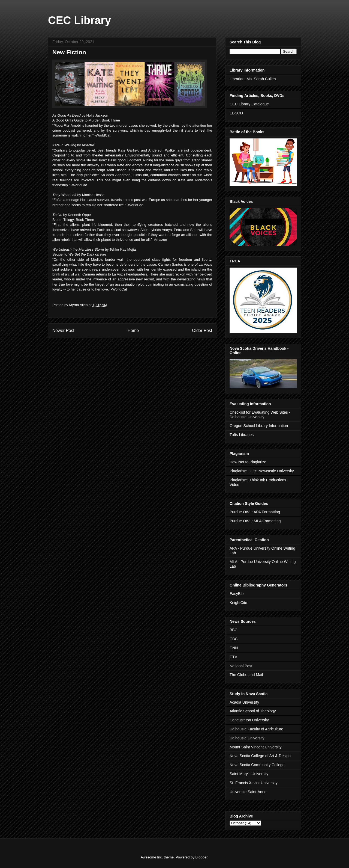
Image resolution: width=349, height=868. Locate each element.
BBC (234, 630)
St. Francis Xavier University (254, 783)
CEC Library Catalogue (249, 104)
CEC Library (79, 20)
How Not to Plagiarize (248, 462)
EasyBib (237, 594)
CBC (234, 639)
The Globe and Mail (246, 675)
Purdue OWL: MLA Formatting (255, 521)
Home (133, 331)
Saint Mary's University (249, 774)
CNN (234, 648)
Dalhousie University (247, 738)
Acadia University (244, 702)
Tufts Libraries (242, 435)
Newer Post (63, 331)
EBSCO (236, 113)
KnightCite (238, 603)
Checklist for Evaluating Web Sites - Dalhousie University (260, 415)
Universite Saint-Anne (248, 792)
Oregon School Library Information (259, 426)
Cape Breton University (249, 720)
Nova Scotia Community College (257, 765)
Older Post (202, 331)
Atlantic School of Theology (253, 711)
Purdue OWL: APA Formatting (255, 512)
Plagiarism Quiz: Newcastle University (262, 471)
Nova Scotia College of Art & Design (260, 756)
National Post (241, 666)
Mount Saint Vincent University (255, 747)
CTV (233, 657)
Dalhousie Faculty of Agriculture (256, 729)
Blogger (201, 857)
